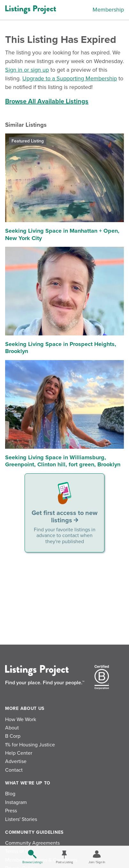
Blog (10, 794)
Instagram (16, 802)
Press (11, 811)
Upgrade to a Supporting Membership (70, 78)
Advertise (16, 761)
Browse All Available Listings (47, 101)
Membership (108, 10)
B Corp (13, 736)
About (12, 728)
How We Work (21, 719)
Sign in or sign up (27, 70)
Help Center (19, 753)
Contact (14, 770)
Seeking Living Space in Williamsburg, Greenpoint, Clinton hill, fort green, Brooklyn (63, 461)
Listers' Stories (21, 819)
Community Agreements (32, 843)
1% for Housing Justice (30, 745)
